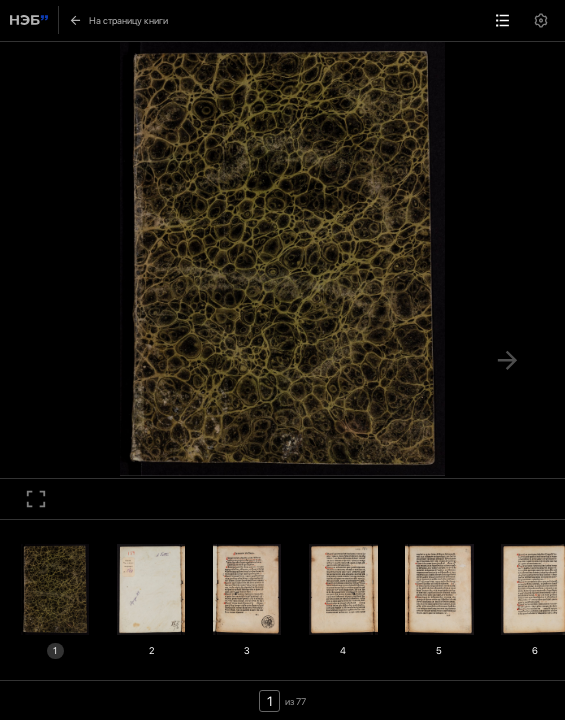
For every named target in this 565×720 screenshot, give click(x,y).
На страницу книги (117, 20)
